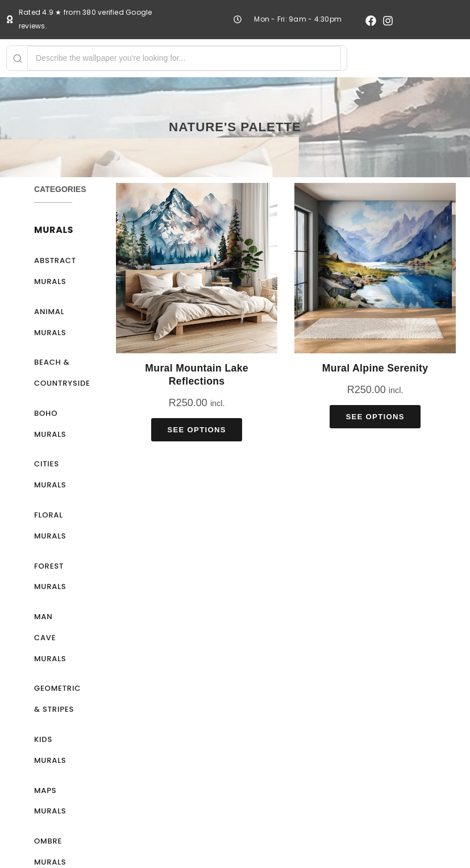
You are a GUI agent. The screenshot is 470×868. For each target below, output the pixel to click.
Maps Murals (50, 801)
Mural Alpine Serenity (375, 368)
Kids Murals (50, 750)
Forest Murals (50, 577)
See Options (196, 430)
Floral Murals (50, 525)
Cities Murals (50, 474)
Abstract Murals (55, 271)
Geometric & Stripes (55, 699)
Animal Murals (50, 322)
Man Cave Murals (50, 638)
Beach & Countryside (55, 373)
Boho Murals (50, 424)
